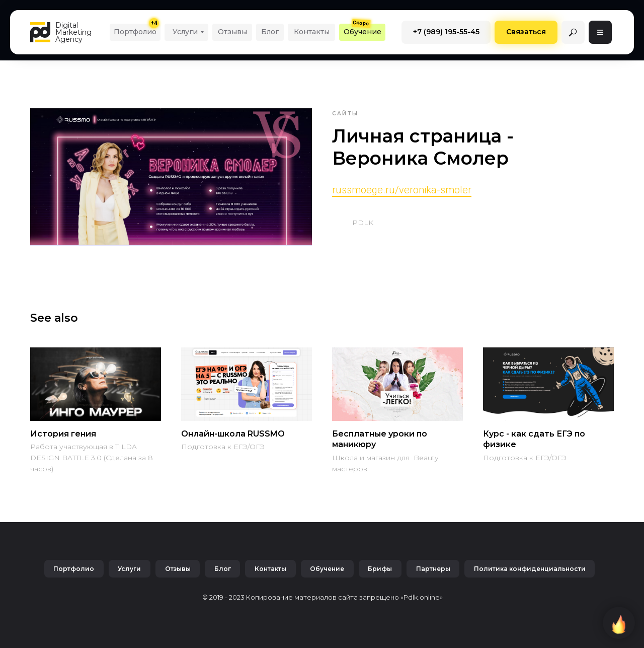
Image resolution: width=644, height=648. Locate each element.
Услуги (128, 569)
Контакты (270, 569)
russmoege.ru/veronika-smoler (402, 190)
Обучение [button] (328, 569)
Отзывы (177, 569)
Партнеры (434, 569)
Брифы (381, 569)
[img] (573, 32)
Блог (222, 569)
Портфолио (72, 569)
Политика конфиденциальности (531, 569)
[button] (362, 32)
